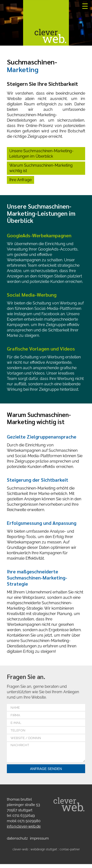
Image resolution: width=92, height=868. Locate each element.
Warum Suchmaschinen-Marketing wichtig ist (41, 168)
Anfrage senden (46, 773)
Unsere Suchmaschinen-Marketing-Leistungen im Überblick (41, 154)
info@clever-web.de (24, 830)
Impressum (39, 842)
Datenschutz (17, 842)
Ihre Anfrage (20, 180)
